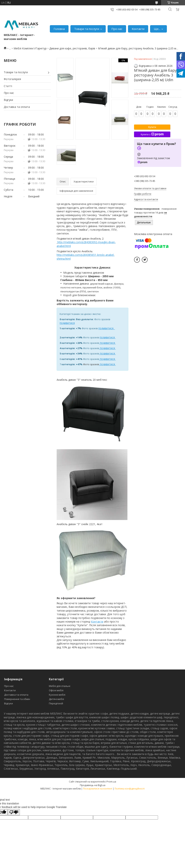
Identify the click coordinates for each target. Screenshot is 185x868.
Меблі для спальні (60, 686)
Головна (59, 29)
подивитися (67, 323)
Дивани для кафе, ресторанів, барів (72, 48)
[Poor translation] (14, 812)
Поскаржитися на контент (98, 789)
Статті (8, 86)
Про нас (117, 29)
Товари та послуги (87, 29)
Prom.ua (111, 782)
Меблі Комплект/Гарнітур (30, 48)
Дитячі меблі (56, 699)
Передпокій (56, 703)
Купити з (152, 134)
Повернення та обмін (17, 699)
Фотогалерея (12, 79)
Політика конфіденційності (130, 789)
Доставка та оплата (17, 107)
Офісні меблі (56, 690)
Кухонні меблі (57, 695)
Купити (152, 127)
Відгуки (8, 100)
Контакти (138, 29)
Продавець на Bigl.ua (93, 785)
